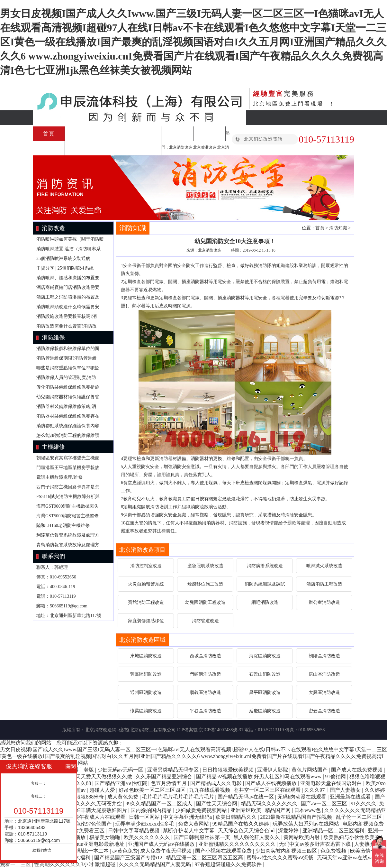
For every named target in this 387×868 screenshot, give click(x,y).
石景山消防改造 (265, 674)
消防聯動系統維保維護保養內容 (68, 426)
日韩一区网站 (145, 817)
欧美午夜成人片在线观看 (98, 817)
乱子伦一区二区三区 (360, 817)
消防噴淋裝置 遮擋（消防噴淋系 (68, 249)
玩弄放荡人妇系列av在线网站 (306, 824)
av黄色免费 (125, 851)
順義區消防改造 (205, 693)
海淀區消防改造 (265, 656)
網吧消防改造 (265, 602)
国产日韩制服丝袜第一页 (203, 837)
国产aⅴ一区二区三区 (325, 803)
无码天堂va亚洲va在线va (345, 858)
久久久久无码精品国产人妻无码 (156, 864)
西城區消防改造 (205, 656)
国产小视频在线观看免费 (224, 851)
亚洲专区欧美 (247, 810)
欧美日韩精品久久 (237, 817)
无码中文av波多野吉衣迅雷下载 (315, 844)
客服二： (39, 796)
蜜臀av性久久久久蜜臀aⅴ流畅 (280, 858)
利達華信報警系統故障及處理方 (68, 535)
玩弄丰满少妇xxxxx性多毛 (145, 824)
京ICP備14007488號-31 (221, 730)
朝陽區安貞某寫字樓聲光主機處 (68, 458)
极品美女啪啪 (105, 837)
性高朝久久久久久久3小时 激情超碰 (76, 864)
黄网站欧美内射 (302, 837)
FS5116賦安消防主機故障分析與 (68, 497)
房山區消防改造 (324, 674)
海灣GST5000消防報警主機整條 (67, 516)
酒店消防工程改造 (324, 584)
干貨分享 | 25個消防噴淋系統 (65, 268)
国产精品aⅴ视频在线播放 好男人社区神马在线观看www (260, 776)
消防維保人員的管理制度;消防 (66, 378)
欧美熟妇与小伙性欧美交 (352, 837)
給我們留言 (42, 850)
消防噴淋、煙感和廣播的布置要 (68, 278)
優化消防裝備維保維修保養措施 (68, 387)
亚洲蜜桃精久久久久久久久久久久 (238, 844)
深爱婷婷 (289, 831)
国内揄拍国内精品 (152, 810)
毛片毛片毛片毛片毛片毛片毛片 (179, 797)
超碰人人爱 (103, 790)
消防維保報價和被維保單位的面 (68, 349)
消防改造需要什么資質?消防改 (67, 326)
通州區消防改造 (146, 693)
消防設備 (49, 148)
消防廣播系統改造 (265, 566)
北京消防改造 (181, 147)
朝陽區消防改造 (324, 656)
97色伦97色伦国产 (92, 824)
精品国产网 (278, 810)
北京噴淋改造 (205, 147)
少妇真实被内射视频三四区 (287, 851)
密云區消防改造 (324, 711)
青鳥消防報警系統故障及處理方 (68, 545)
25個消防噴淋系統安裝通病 (63, 259)
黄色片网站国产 (310, 770)
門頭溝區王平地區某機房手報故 (68, 468)
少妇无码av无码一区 (121, 770)
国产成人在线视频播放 (272, 783)
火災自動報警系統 (146, 584)
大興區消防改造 (324, 693)
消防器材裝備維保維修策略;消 (66, 406)
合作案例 (113, 148)
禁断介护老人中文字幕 (189, 831)
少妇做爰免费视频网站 (202, 810)
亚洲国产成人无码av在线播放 (162, 844)
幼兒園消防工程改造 (205, 602)
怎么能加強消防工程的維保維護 (68, 435)
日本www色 (308, 810)
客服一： (39, 783)
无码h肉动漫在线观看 (302, 797)
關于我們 (145, 148)
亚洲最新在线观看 (351, 797)
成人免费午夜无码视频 (166, 851)
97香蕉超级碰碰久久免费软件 (229, 864)
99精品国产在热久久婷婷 (241, 824)
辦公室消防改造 (324, 602)
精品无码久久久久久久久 (270, 803)
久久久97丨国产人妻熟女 (333, 790)
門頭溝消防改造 (205, 674)
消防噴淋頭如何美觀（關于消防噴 (70, 239)
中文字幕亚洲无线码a (188, 817)
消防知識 (81, 148)
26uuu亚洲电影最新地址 (98, 844)
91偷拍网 (336, 776)
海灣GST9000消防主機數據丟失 (67, 506)
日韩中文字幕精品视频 (134, 831)
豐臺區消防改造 (146, 674)
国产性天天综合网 (217, 803)
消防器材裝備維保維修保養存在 (68, 416)
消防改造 (81, 134)
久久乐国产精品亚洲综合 (165, 776)
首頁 (49, 134)
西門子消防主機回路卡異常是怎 (68, 487)
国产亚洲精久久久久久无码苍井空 (84, 803)
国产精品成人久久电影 (217, 783)
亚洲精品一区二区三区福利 (334, 831)
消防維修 (177, 134)
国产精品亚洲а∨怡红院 (121, 783)
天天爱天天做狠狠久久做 (104, 776)
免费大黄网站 (194, 824)
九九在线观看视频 (210, 790)
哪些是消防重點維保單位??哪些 (67, 368)
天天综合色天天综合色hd (247, 831)
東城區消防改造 (146, 656)
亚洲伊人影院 (273, 770)
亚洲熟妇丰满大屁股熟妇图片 (94, 810)
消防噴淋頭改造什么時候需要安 (68, 307)
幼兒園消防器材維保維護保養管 (68, 397)
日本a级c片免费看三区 (79, 831)
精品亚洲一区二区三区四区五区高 (205, 858)
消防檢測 (210, 134)
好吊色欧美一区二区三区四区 (153, 790)
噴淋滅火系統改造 (324, 566)
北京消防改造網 (101, 730)
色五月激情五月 (169, 783)
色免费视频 (334, 851)
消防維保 (145, 134)
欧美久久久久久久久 (148, 837)
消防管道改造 (205, 621)
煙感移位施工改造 (205, 584)
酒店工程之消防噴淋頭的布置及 (68, 297)
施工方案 (113, 134)
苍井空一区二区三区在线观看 (268, 790)
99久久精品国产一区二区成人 (159, 803)
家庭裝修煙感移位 (146, 621)
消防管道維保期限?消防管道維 (67, 358)
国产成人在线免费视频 (357, 770)
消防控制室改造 (146, 566)
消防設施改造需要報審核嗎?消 (67, 316)
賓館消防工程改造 (146, 602)
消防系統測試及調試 (265, 584)
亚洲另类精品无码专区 (174, 770)
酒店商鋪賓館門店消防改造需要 (68, 287)
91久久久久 (364, 803)
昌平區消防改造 (265, 693)
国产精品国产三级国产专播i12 (129, 858)
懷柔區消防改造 (146, 711)
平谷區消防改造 (205, 711)
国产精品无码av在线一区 (246, 797)
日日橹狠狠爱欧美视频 (229, 770)
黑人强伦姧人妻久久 (257, 837)
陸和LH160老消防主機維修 (63, 526)
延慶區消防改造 (265, 711)
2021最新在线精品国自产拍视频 (297, 817)
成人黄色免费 (123, 797)
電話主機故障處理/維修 (59, 477)
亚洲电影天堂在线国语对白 (332, 783)
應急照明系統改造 (205, 566)
